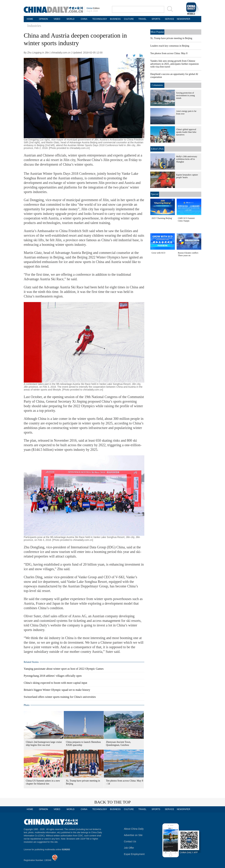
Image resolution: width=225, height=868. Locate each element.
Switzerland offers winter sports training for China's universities (60, 697)
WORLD (71, 19)
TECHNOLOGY (100, 19)
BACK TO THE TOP (113, 802)
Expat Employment (134, 854)
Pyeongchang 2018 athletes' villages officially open (53, 676)
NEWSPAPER (183, 19)
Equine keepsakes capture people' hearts (187, 176)
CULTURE (129, 19)
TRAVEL (142, 19)
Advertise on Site (133, 835)
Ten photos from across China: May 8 (169, 53)
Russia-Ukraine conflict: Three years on (188, 254)
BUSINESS (115, 19)
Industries (34, 26)
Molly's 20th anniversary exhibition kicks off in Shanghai (187, 159)
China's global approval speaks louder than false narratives (186, 132)
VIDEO (57, 19)
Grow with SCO (158, 253)
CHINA (84, 19)
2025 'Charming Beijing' (162, 218)
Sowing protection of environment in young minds (185, 95)
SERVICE (169, 19)
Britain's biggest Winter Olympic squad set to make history (57, 690)
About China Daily (134, 829)
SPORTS (156, 19)
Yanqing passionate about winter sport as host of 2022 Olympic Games (64, 669)
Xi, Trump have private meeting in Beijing (171, 38)
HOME (30, 19)
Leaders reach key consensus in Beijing (170, 46)
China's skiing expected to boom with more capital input (55, 683)
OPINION (44, 19)
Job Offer (129, 848)
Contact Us (130, 841)
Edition (93, 8)
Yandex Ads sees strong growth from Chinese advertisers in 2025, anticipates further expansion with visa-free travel (174, 64)
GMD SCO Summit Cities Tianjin (186, 220)
